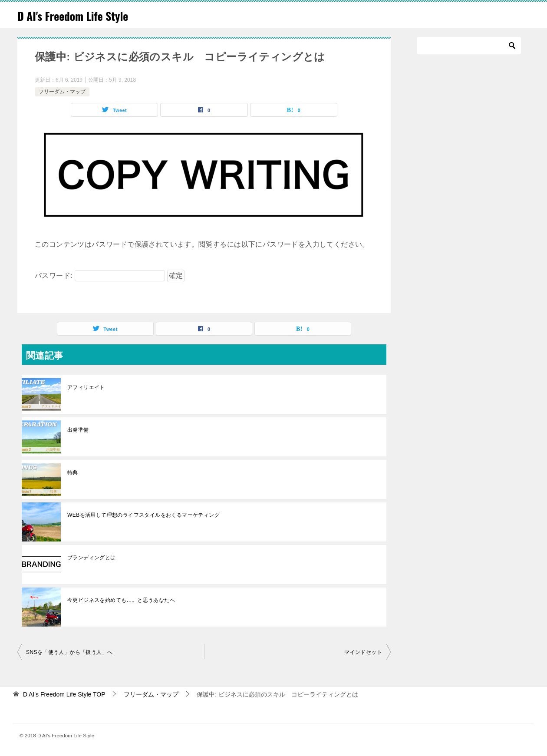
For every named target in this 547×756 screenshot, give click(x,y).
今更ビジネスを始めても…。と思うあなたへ (121, 600)
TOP (64, 694)
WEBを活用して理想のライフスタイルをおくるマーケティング (143, 515)
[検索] (469, 46)
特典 (73, 472)
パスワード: (100, 276)
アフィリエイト (86, 387)
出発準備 (78, 430)
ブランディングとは (92, 558)
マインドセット (363, 652)
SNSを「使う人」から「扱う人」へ (69, 652)
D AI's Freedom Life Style (83, 15)
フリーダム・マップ (62, 92)
